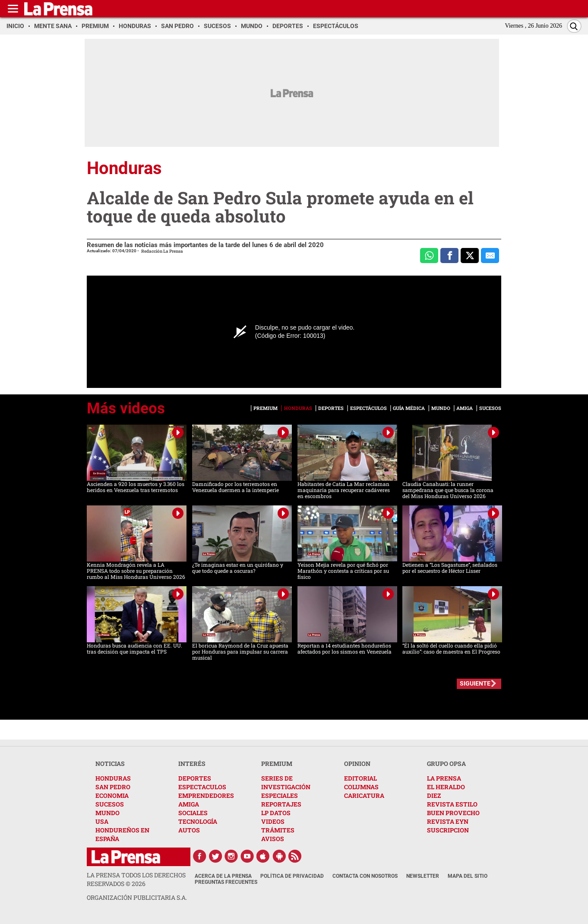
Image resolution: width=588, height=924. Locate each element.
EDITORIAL (360, 778)
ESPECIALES (280, 795)
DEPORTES (195, 778)
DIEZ (434, 795)
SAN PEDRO (113, 787)
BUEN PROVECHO (453, 813)
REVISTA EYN (448, 821)
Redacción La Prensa (162, 251)
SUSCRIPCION (448, 830)
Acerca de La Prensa (223, 876)
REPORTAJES (281, 804)
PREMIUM (277, 764)
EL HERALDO (446, 787)
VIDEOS (273, 821)
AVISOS (273, 839)
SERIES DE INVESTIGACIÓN (286, 783)
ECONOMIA (112, 795)
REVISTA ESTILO (452, 804)
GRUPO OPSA (446, 764)
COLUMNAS (361, 787)
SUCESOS (110, 804)
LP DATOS (276, 813)
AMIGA (189, 804)
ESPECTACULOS (202, 787)
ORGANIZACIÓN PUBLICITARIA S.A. (137, 897)
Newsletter (423, 876)
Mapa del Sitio (468, 876)
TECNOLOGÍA (198, 821)
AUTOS (189, 830)
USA (102, 821)
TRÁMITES (278, 830)
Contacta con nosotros (365, 876)
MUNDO (107, 813)
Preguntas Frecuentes (226, 882)
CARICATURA (364, 795)
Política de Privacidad (292, 876)
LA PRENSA (444, 778)
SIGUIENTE (475, 683)
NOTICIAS (110, 764)
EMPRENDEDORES (206, 795)
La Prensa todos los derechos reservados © (136, 879)
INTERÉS (192, 764)
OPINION (357, 764)
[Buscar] (574, 26)
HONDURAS (113, 778)
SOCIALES (193, 813)
